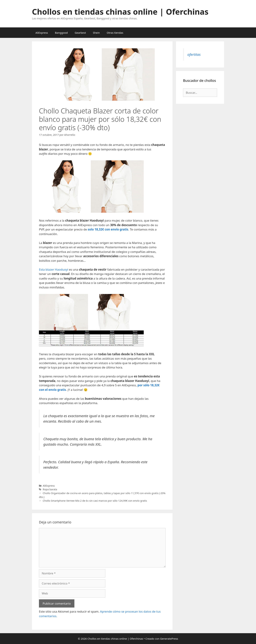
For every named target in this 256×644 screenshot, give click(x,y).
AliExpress (42, 33)
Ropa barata (50, 489)
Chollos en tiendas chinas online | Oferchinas (120, 12)
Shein (96, 33)
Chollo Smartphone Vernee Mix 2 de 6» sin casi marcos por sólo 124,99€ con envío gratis (95, 501)
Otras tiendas (115, 33)
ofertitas (194, 54)
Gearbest (80, 33)
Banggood (61, 33)
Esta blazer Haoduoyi (54, 269)
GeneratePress (169, 639)
